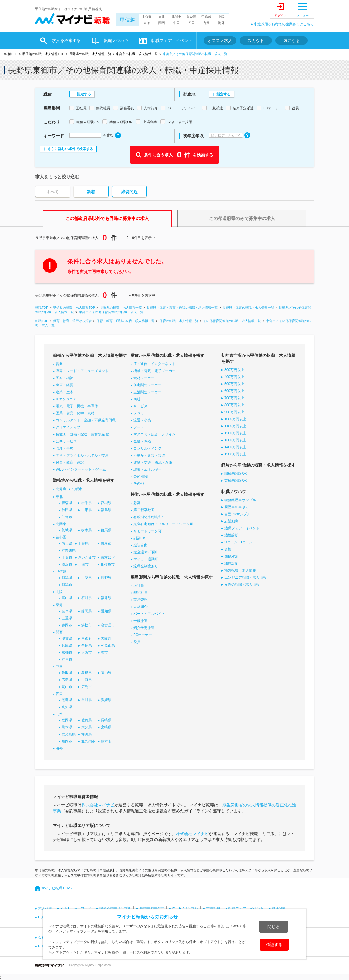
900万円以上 (234, 412)
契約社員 (140, 593)
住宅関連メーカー (148, 385)
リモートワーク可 (148, 531)
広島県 (67, 680)
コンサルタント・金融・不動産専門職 (86, 420)
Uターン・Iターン (238, 542)
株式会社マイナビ (98, 805)
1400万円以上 (235, 447)
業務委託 (140, 600)
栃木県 (87, 530)
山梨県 (87, 578)
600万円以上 (234, 391)
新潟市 (67, 585)
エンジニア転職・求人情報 (245, 577)
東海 (147, 23)
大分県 (87, 727)
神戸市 (67, 659)
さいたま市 (87, 557)
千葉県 (83, 543)
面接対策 (231, 556)
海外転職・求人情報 (240, 570)
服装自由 (140, 545)
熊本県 (67, 727)
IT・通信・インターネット (154, 364)
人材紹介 (140, 607)
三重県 (67, 618)
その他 (139, 484)
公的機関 (140, 477)
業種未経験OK (236, 481)
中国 (177, 23)
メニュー (303, 15)
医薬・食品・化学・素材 (75, 413)
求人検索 (45, 908)
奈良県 (87, 645)
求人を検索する (66, 40)
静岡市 (67, 625)
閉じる (274, 927)
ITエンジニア (66, 399)
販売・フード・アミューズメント (82, 371)
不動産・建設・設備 (149, 455)
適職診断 (231, 563)
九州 (206, 23)
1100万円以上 (235, 426)
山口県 (87, 680)
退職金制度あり (146, 566)
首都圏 (191, 17)
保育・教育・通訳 (70, 462)
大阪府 (106, 638)
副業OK (139, 538)
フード (139, 427)
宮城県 (106, 503)
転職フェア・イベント (172, 40)
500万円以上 (234, 384)
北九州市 (88, 741)
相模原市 (108, 564)
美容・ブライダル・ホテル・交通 (82, 455)
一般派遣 (140, 621)
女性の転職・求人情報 (242, 584)
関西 (162, 23)
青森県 (67, 503)
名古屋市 (108, 625)
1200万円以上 (235, 433)
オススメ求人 (220, 40)
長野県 (106, 578)
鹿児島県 (69, 734)
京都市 (67, 652)
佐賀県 (87, 720)
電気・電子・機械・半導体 (77, 406)
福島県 (106, 510)
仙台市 (67, 517)
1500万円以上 (235, 454)
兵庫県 (67, 645)
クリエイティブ (68, 427)
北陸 (221, 17)
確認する (274, 945)
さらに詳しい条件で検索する (70, 149)
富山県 (67, 598)
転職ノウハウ (116, 40)
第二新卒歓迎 (144, 510)
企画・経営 (65, 385)
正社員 (139, 586)
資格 (228, 549)
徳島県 (67, 700)
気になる (292, 40)
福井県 (106, 598)
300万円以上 (234, 370)
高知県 (67, 707)
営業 (59, 364)
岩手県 (87, 503)
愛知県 (106, 611)
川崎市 (83, 564)
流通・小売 (142, 420)
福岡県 (67, 720)
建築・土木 (65, 392)
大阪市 (87, 652)
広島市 (87, 687)
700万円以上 (234, 398)
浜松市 (87, 625)
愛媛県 (106, 700)
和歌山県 (108, 645)
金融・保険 (142, 441)
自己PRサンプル (237, 514)
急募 (137, 503)
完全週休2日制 (145, 552)
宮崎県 (106, 727)
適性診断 (231, 535)
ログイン (281, 15)
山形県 (87, 510)
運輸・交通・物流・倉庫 (153, 462)
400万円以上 (234, 377)
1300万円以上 (235, 440)
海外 (221, 23)
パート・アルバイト (149, 614)
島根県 (87, 673)
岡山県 (106, 673)
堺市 (104, 652)
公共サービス (66, 441)
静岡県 (87, 611)
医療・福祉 (65, 378)
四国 (192, 23)
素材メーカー (144, 378)
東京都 (106, 543)
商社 (137, 399)
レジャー (140, 413)
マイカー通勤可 (146, 559)
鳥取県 (67, 673)
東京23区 (108, 557)
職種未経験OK (236, 474)
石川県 (87, 598)
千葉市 (67, 557)
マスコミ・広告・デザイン (155, 434)
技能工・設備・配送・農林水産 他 (83, 434)
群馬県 (106, 530)
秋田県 (67, 510)
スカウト (256, 40)
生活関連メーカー (148, 392)
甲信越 (127, 20)
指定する (84, 94)
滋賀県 (67, 638)
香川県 (87, 700)
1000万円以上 (235, 419)
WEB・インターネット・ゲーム (81, 469)
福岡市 (67, 741)
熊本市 (106, 741)
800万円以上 (234, 405)
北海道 (146, 17)
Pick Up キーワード (76, 908)
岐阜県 (67, 611)
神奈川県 (69, 550)
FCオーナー (143, 635)
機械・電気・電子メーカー (155, 371)
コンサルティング (148, 448)
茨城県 (67, 530)
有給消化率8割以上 (149, 517)
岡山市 (67, 687)
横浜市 (67, 564)
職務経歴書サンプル (240, 500)
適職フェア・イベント (242, 528)
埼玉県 (67, 543)
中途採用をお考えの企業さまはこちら (284, 24)
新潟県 (67, 578)
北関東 (176, 17)
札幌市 (77, 489)
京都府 (87, 638)
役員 (137, 642)
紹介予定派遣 (144, 628)
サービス (140, 406)
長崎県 (106, 720)
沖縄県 (87, 734)
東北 (162, 17)
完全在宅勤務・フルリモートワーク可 (163, 524)
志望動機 (231, 521)
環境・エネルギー (148, 469)
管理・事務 (65, 448)
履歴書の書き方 (237, 507)
